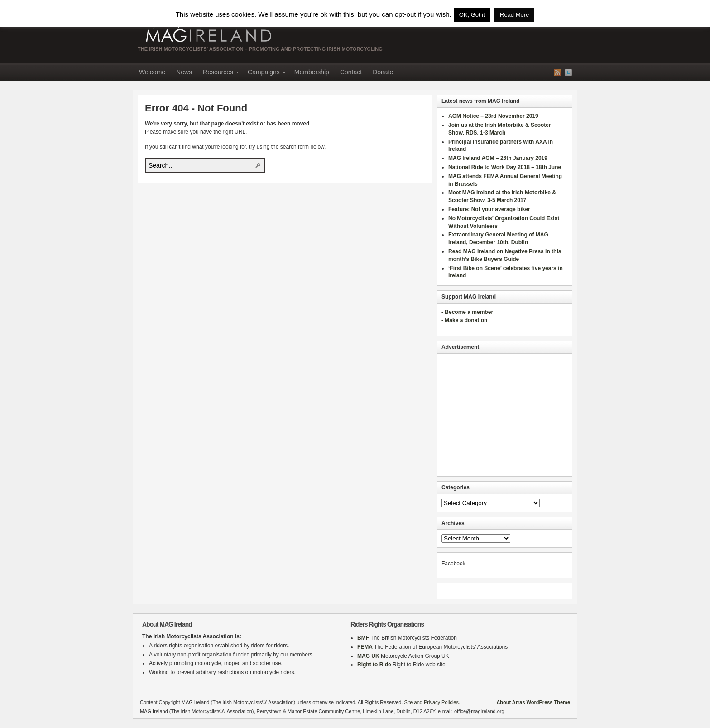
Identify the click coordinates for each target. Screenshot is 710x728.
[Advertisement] (504, 415)
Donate (383, 72)
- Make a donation (464, 320)
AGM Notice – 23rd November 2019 (493, 116)
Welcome (152, 72)
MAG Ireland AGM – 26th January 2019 (498, 158)
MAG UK (368, 656)
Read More (514, 15)
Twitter (568, 72)
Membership (312, 72)
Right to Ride (374, 665)
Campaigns (264, 73)
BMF (363, 638)
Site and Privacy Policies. (432, 702)
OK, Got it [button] (472, 15)
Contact (351, 72)
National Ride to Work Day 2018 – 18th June (505, 167)
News (184, 72)
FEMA (365, 647)
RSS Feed (557, 72)
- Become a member (467, 312)
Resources (218, 73)
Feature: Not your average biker (489, 209)
